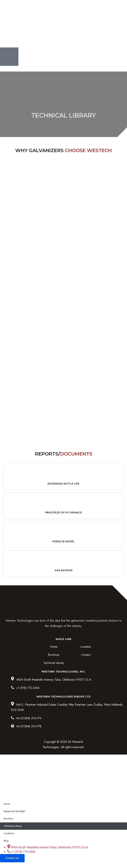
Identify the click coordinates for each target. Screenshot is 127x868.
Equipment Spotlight (14, 811)
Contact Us (12, 858)
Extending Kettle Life (63, 484)
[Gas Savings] (64, 560)
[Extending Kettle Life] (64, 474)
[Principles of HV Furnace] (64, 502)
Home (7, 804)
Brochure (8, 819)
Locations (9, 833)
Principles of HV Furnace (64, 513)
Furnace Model (64, 541)
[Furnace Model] (64, 531)
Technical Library (13, 826)
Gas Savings (63, 570)
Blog (6, 841)
